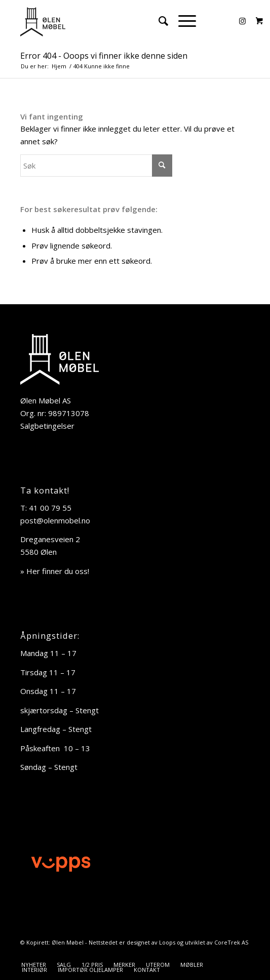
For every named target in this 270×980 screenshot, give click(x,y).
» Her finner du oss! (55, 571)
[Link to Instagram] (242, 21)
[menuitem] (158, 21)
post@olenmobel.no (55, 520)
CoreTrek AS (231, 942)
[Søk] (158, 21)
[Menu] (182, 21)
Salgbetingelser (47, 426)
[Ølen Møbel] (112, 21)
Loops (167, 942)
